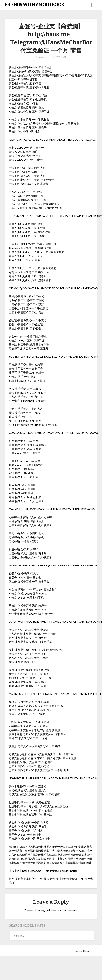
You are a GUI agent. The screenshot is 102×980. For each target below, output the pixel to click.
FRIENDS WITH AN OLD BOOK (35, 4)
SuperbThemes (83, 951)
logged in (47, 910)
